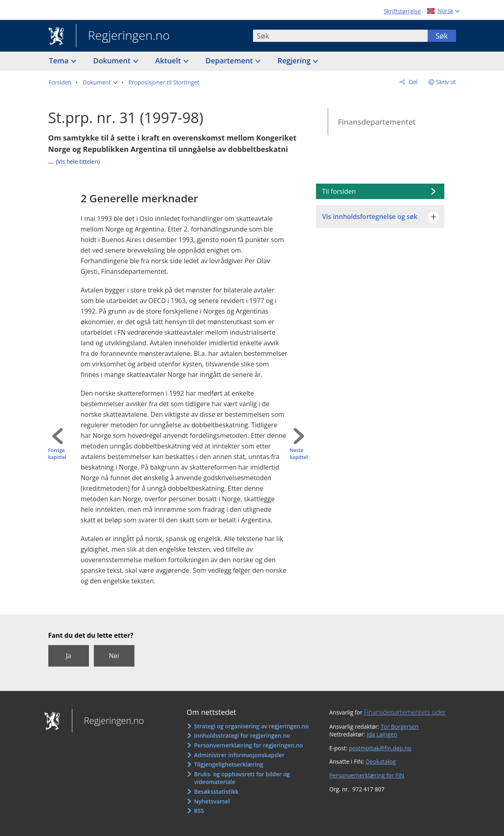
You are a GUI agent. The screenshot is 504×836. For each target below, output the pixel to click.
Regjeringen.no (123, 36)
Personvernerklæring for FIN (367, 775)
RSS (199, 811)
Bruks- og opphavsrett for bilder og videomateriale (242, 778)
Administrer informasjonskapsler (239, 755)
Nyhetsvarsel (212, 801)
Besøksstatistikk (216, 792)
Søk (441, 36)
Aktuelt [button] (169, 61)
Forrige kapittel (57, 454)
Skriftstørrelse (402, 11)
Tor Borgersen (399, 727)
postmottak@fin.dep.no (380, 748)
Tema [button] (60, 61)
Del (412, 82)
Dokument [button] (113, 61)
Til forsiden (339, 191)
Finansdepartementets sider (405, 712)
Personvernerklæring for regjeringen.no (249, 745)
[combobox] (340, 36)
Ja (68, 656)
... (74, 161)
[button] (100, 82)
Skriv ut (446, 82)
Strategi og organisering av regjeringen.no (252, 726)
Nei (114, 656)
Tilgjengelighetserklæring (229, 764)
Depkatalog (381, 761)
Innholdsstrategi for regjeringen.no (242, 735)
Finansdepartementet (377, 122)
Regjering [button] (295, 61)
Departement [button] (230, 61)
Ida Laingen (382, 734)
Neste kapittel (299, 454)
